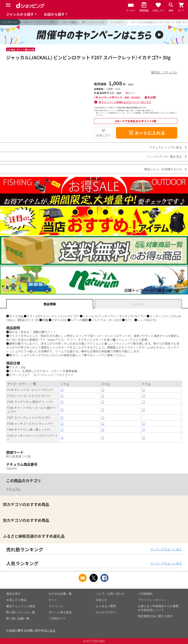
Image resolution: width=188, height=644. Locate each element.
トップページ (9, 22)
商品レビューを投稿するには (163, 169)
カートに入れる (147, 133)
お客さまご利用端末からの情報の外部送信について (158, 608)
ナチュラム (13, 489)
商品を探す (13, 594)
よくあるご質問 (106, 606)
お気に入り (104, 135)
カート (53, 600)
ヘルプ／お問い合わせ (110, 594)
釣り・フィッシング (93, 22)
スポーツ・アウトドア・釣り (39, 22)
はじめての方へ (106, 612)
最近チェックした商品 (21, 606)
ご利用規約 (145, 594)
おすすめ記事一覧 (60, 594)
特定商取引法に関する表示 (155, 616)
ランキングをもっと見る (166, 549)
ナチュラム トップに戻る (166, 147)
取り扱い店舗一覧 (18, 618)
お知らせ (101, 600)
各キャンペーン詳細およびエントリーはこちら (125, 102)
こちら (51, 630)
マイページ (56, 606)
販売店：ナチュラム (164, 72)
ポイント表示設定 (60, 612)
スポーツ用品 (69, 22)
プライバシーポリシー (152, 600)
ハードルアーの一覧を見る (165, 157)
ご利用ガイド (57, 618)
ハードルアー (118, 22)
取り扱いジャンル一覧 (21, 612)
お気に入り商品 (16, 600)
